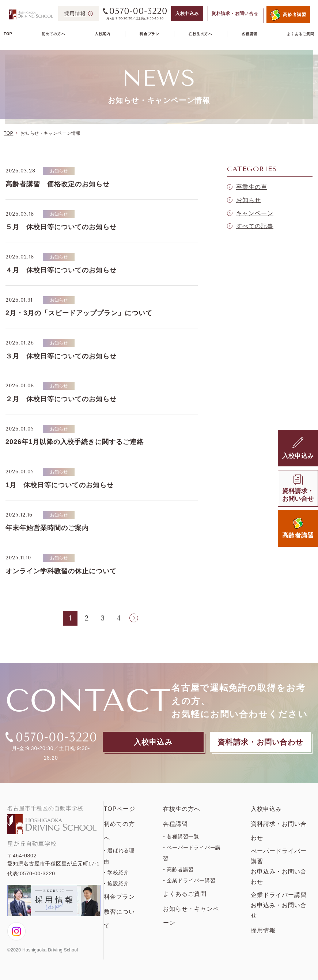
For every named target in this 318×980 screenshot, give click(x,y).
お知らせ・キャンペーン (191, 916)
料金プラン (149, 34)
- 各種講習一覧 (181, 836)
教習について (119, 919)
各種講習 (249, 34)
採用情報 (263, 930)
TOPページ (120, 809)
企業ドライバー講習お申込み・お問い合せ (279, 905)
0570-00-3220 (37, 873)
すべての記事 (255, 226)
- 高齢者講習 (178, 869)
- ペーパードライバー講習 (192, 853)
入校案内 (103, 34)
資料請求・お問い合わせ (279, 831)
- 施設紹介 (116, 883)
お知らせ (249, 200)
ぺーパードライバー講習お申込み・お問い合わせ (279, 866)
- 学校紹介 (116, 872)
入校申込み (266, 809)
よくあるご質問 (301, 34)
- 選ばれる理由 (119, 856)
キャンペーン (255, 213)
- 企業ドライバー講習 (189, 880)
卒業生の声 (252, 187)
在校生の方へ (200, 34)
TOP (8, 34)
